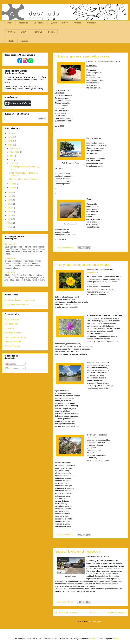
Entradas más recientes (66, 612)
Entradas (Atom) (96, 621)
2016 (10, 215)
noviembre (15, 152)
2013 (10, 223)
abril (12, 160)
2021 (10, 196)
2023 (10, 145)
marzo (13, 163)
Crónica (11, 32)
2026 (10, 133)
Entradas (11, 364)
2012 (10, 227)
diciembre (14, 148)
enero (13, 188)
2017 (10, 212)
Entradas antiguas (117, 612)
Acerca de (23, 23)
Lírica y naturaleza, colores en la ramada (83, 265)
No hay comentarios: (65, 248)
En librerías (39, 23)
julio (12, 156)
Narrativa (38, 32)
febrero (13, 184)
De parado (9, 328)
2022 (10, 192)
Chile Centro (10, 272)
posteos (24, 41)
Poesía (51, 32)
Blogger (116, 638)
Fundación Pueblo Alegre (15, 337)
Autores (78, 23)
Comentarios (13, 368)
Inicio (10, 23)
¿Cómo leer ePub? (59, 23)
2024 (10, 141)
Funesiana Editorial (13, 342)
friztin (92, 638)
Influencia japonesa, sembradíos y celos (82, 56)
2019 (10, 204)
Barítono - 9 (10, 244)
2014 (10, 219)
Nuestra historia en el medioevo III (78, 552)
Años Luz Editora (12, 319)
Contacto (91, 23)
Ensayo (24, 32)
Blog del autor (93, 272)
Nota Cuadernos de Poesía (16, 304)
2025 (10, 137)
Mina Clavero (10, 258)
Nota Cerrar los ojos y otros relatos (20, 300)
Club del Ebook (11, 324)
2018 (10, 208)
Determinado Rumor (13, 333)
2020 (10, 200)
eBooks (11, 41)
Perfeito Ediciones (12, 346)
